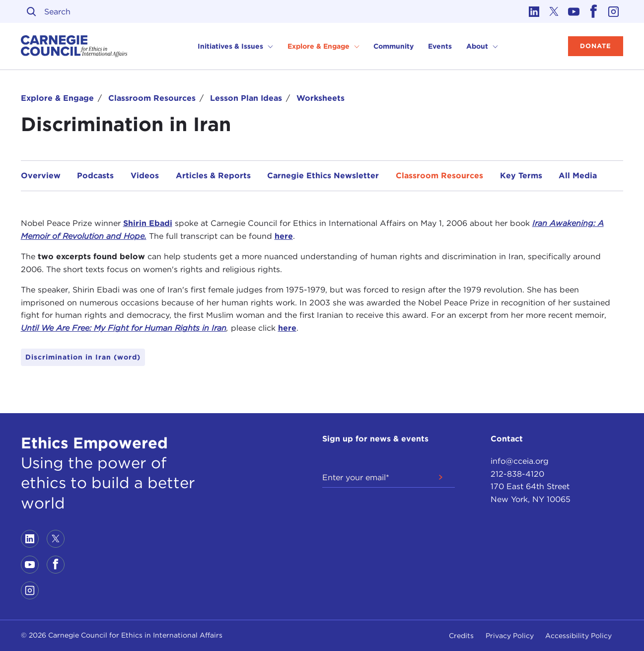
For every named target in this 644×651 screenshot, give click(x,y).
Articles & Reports (213, 176)
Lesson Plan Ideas (246, 98)
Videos (145, 176)
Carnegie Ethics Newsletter (323, 176)
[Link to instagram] (613, 11)
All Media (578, 176)
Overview (41, 176)
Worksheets (321, 98)
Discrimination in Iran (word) (83, 357)
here (284, 236)
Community (394, 46)
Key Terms (521, 176)
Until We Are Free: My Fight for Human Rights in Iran (124, 328)
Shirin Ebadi (148, 223)
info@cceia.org (520, 461)
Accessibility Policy (578, 636)
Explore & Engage (57, 98)
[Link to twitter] (554, 11)
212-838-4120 (517, 474)
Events (440, 46)
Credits (461, 636)
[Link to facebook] (593, 11)
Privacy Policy (510, 636)
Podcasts (95, 176)
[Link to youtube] (573, 11)
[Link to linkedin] (534, 11)
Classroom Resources (152, 98)
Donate (596, 46)
